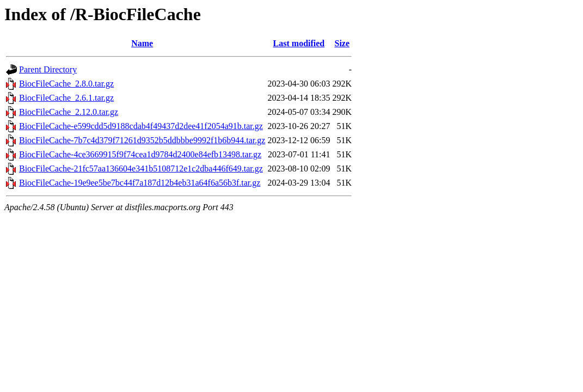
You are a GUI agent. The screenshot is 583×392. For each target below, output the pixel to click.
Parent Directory (48, 69)
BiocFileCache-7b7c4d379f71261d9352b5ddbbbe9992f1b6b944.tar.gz (142, 140)
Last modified (299, 43)
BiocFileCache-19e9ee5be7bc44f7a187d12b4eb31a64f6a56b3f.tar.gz (140, 183)
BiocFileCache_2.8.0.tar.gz (66, 84)
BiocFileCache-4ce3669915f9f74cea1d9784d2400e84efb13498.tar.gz (140, 154)
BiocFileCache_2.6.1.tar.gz (66, 98)
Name (142, 43)
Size (342, 43)
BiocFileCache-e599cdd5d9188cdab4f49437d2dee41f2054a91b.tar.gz (141, 126)
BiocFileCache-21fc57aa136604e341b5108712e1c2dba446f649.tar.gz (141, 169)
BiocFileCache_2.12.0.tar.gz (69, 112)
